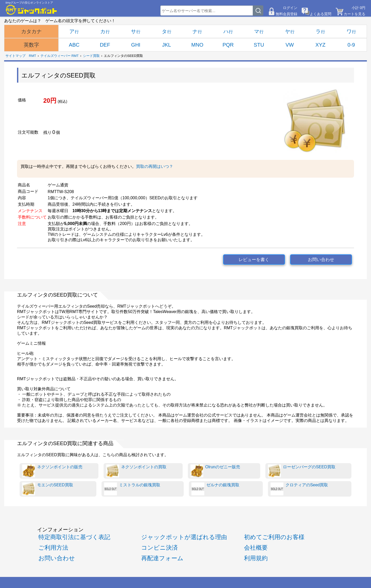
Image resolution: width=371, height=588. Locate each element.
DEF (105, 45)
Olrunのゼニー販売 (215, 471)
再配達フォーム (162, 558)
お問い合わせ (321, 260)
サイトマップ (15, 56)
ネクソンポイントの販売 (52, 471)
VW (290, 45)
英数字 (31, 45)
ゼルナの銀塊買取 (215, 489)
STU (259, 45)
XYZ (320, 45)
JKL (166, 45)
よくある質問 (321, 14)
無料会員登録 (286, 14)
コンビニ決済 (159, 548)
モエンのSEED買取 (48, 489)
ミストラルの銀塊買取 (132, 489)
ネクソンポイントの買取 (136, 471)
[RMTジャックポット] (31, 10)
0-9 (351, 45)
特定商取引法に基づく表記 (74, 537)
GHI (136, 45)
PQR (228, 45)
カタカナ (31, 31)
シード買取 (91, 56)
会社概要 (256, 548)
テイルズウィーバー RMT (60, 56)
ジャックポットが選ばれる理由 (184, 537)
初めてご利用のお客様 (274, 537)
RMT (32, 56)
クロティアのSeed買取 (299, 489)
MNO (197, 45)
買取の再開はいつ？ (155, 166)
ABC (74, 45)
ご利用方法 (53, 548)
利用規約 (256, 558)
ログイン (290, 8)
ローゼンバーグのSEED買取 (302, 471)
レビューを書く (254, 260)
